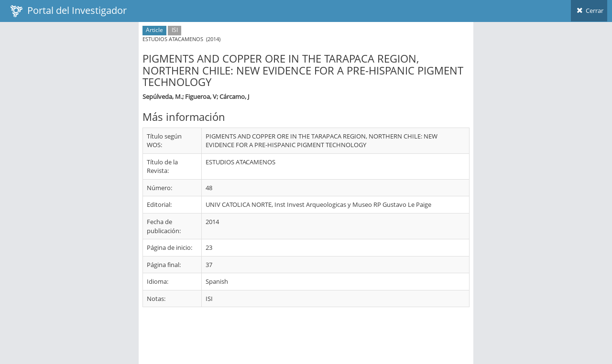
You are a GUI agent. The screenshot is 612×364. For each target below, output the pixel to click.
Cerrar (589, 11)
